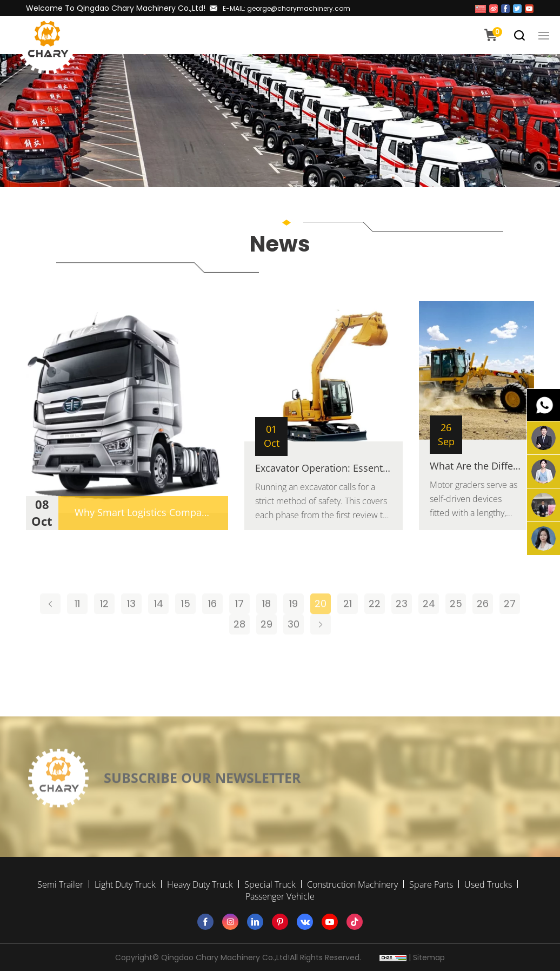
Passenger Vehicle (280, 896)
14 (159, 623)
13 (131, 623)
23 (402, 623)
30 (294, 644)
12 (104, 623)
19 (294, 623)
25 (456, 623)
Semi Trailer (60, 884)
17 (239, 623)
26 (483, 623)
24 (429, 623)
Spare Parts (431, 884)
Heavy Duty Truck (200, 884)
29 (266, 644)
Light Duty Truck (125, 884)
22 (375, 623)
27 (510, 623)
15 (186, 623)
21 (348, 623)
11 (77, 623)
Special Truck (270, 884)
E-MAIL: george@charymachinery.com (286, 8)
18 (266, 623)
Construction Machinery (352, 884)
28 (239, 644)
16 (212, 623)
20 (321, 623)
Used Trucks (488, 884)
